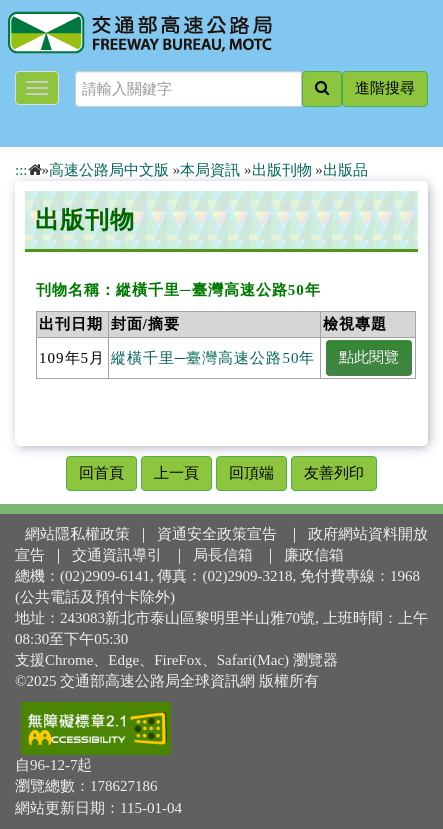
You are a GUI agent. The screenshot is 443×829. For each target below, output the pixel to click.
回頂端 (251, 473)
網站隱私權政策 (77, 534)
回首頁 (101, 473)
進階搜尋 (385, 88)
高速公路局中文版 (109, 170)
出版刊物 (282, 170)
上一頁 (176, 473)
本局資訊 (210, 170)
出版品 (345, 170)
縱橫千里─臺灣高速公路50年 (213, 358)
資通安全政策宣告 (217, 534)
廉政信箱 (314, 555)
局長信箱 (223, 555)
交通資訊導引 (117, 555)
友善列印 (334, 473)
